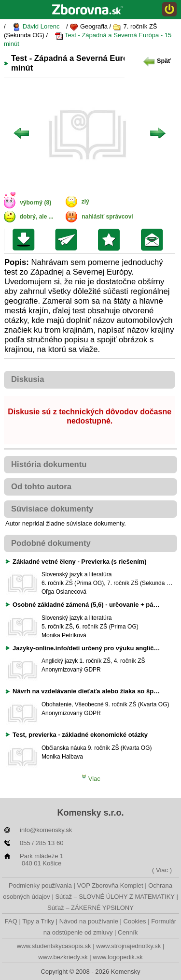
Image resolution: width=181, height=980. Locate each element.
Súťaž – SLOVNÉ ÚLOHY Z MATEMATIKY (115, 897)
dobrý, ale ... (37, 217)
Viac (91, 779)
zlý (85, 202)
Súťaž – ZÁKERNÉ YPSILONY (90, 908)
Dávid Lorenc (36, 27)
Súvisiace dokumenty (52, 509)
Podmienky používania (40, 885)
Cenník (128, 932)
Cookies (135, 921)
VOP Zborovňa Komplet (110, 885)
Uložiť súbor (26, 240)
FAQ (11, 921)
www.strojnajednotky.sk (128, 946)
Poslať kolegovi (68, 240)
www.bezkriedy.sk (63, 957)
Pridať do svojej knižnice (111, 240)
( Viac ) (162, 870)
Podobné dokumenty (51, 543)
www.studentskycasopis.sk (54, 946)
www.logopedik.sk (118, 957)
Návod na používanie (89, 921)
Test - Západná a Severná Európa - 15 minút (88, 39)
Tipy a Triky (38, 921)
